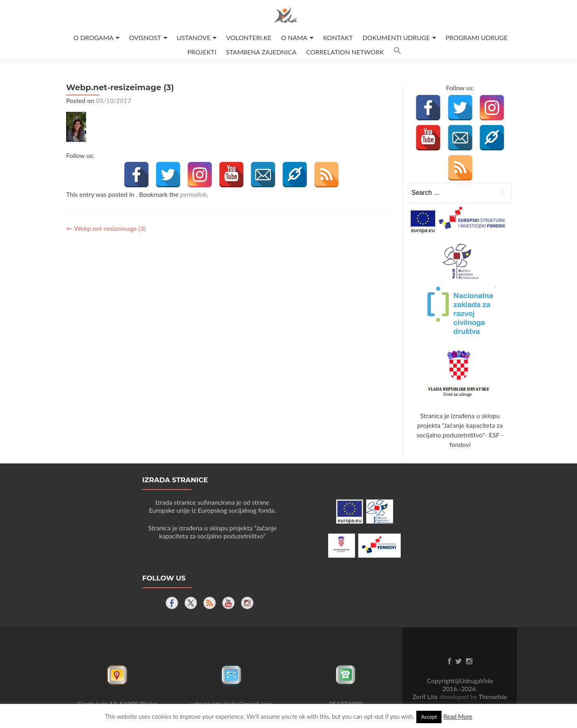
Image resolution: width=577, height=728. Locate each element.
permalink (194, 194)
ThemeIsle (493, 697)
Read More (458, 716)
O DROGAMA (93, 37)
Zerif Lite (426, 697)
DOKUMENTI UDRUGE (396, 37)
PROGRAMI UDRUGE (477, 37)
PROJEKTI (202, 52)
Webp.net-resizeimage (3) (106, 228)
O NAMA (294, 37)
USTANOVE (194, 37)
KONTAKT (338, 37)
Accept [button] (429, 717)
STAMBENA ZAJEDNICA (261, 52)
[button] (397, 52)
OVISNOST (145, 37)
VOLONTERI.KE (249, 37)
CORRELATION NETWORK (345, 52)
